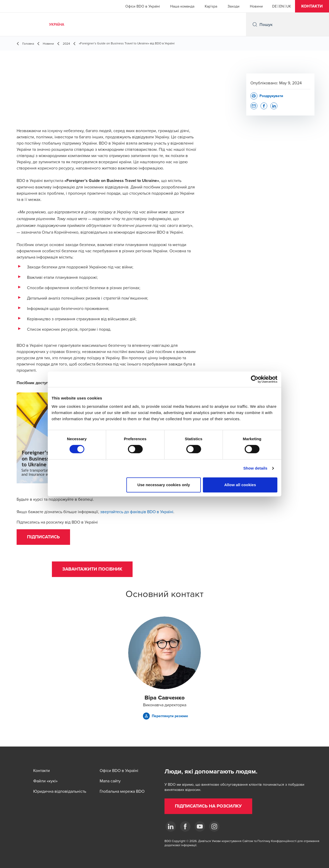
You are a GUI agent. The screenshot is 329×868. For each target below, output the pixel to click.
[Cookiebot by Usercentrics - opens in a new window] (255, 379)
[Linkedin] (171, 826)
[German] (275, 6)
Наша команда (182, 6)
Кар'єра (211, 6)
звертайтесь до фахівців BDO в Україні (137, 512)
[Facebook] (185, 826)
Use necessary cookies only (164, 485)
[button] (312, 6)
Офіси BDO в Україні (143, 6)
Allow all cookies (240, 485)
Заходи (234, 6)
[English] (282, 6)
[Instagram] (214, 826)
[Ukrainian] (289, 6)
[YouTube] (200, 826)
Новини (256, 6)
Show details (255, 468)
